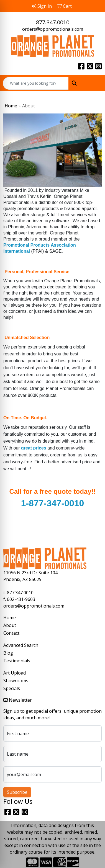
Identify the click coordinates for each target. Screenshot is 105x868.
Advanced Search (21, 645)
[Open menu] (94, 83)
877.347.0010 (53, 22)
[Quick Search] (36, 83)
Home (11, 106)
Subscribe (17, 792)
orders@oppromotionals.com (53, 29)
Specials (12, 688)
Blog (8, 653)
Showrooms (16, 681)
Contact (11, 633)
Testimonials (17, 661)
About (10, 625)
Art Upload (15, 673)
